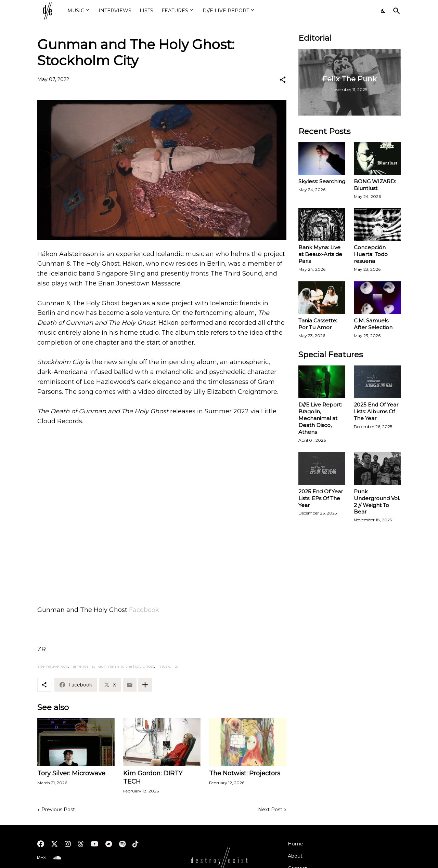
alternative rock (53, 666)
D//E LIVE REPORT (226, 11)
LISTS (146, 11)
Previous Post (58, 810)
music (164, 666)
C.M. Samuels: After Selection (373, 324)
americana (83, 666)
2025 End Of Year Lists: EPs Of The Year (321, 498)
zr (177, 666)
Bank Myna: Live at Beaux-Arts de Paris (320, 254)
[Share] (283, 80)
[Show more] (145, 685)
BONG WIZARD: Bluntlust (375, 185)
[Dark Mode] (384, 11)
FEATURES (175, 11)
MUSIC (76, 11)
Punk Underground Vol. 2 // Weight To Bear (377, 502)
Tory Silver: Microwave (71, 773)
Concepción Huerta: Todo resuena (371, 254)
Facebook (144, 610)
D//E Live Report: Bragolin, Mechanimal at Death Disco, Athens (320, 418)
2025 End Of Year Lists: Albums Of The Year (376, 411)
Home (295, 844)
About (295, 856)
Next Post (270, 810)
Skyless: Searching (322, 181)
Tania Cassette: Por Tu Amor (318, 324)
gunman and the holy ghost (126, 666)
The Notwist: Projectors (245, 773)
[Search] (395, 11)
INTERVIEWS (115, 11)
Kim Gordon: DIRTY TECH (153, 777)
